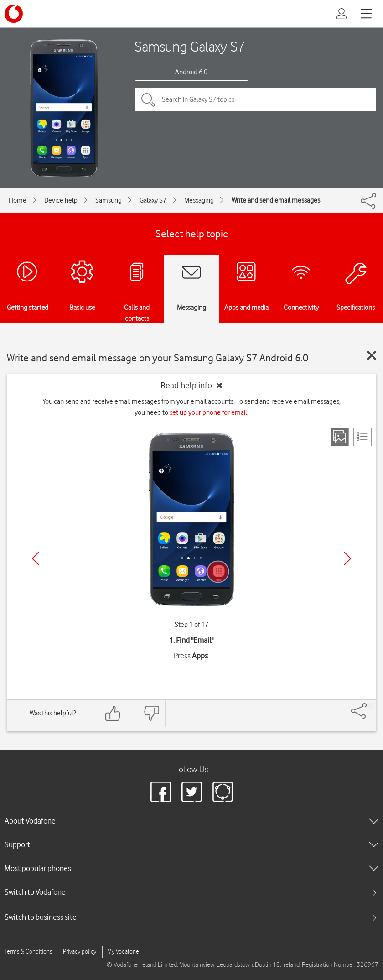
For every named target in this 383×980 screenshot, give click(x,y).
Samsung (109, 200)
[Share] (370, 706)
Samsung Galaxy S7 (190, 46)
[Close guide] (372, 355)
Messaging (199, 200)
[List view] (362, 437)
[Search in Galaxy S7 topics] (255, 99)
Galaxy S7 (153, 200)
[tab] (191, 892)
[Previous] (36, 558)
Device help (61, 200)
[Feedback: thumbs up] (113, 713)
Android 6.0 (191, 72)
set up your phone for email (208, 412)
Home (18, 200)
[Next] (347, 558)
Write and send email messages (276, 200)
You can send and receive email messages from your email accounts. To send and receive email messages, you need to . (191, 407)
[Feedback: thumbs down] (151, 713)
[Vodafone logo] (14, 14)
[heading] (191, 821)
